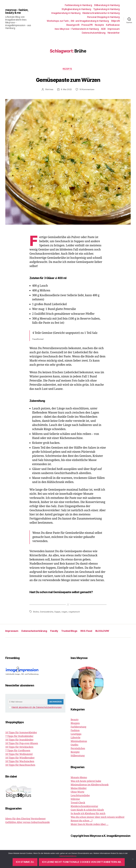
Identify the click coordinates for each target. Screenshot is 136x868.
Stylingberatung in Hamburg (76, 9)
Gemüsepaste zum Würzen (68, 80)
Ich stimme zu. (25, 862)
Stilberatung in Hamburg (107, 5)
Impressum (114, 29)
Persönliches (78, 749)
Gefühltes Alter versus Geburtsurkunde (28, 823)
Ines (51, 90)
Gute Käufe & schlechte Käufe (87, 810)
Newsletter (114, 33)
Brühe (36, 612)
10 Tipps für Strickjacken (19, 748)
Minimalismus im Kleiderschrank (90, 785)
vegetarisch (76, 612)
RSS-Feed (95, 631)
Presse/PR (87, 25)
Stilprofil (115, 21)
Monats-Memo (79, 778)
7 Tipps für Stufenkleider (19, 737)
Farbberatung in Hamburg (78, 5)
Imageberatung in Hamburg (66, 13)
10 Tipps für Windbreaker (20, 758)
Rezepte (99, 25)
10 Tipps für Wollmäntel (19, 755)
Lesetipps (76, 735)
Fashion (75, 731)
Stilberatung (78, 756)
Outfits (75, 746)
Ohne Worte (77, 792)
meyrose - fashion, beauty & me (19, 11)
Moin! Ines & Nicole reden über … (90, 825)
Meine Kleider (79, 789)
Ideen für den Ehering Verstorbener (25, 819)
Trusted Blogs (76, 631)
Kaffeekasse (113, 25)
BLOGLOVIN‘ (113, 631)
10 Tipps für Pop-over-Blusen (22, 744)
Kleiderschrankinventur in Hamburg (101, 13)
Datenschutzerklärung (94, 33)
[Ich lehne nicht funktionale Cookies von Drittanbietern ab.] (133, 859)
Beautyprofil (73, 25)
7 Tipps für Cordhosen (18, 751)
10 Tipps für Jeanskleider (19, 740)
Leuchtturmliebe (80, 796)
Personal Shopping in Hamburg (103, 17)
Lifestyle (76, 738)
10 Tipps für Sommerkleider (21, 733)
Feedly (59, 631)
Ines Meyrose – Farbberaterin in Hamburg (77, 29)
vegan (66, 612)
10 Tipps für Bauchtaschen (20, 766)
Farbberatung (78, 728)
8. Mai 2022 (66, 90)
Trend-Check (78, 803)
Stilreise (75, 800)
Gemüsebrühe (47, 612)
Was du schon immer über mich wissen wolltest (98, 818)
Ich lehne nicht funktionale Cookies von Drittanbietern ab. (82, 862)
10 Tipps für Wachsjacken (20, 762)
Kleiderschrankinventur (84, 807)
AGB (103, 29)
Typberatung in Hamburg (106, 9)
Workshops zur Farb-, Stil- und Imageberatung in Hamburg (78, 21)
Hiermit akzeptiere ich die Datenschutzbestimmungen (37, 708)
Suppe (58, 612)
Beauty (75, 720)
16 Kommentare (87, 90)
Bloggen (75, 724)
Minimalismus (79, 742)
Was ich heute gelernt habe (86, 782)
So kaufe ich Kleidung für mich (88, 814)
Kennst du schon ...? (82, 821)
